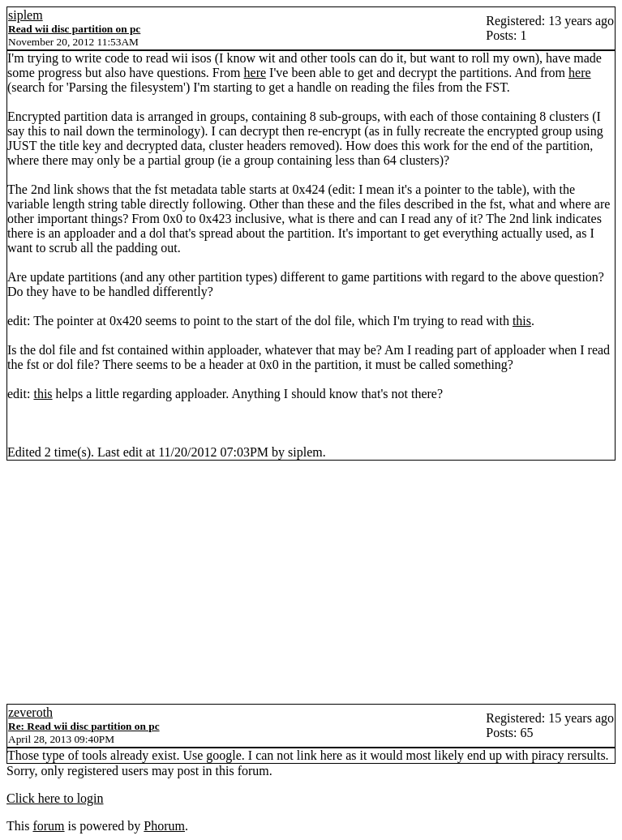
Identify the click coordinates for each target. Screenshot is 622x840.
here (255, 73)
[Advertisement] (311, 582)
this (522, 321)
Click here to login (55, 798)
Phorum (164, 826)
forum (48, 826)
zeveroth (30, 712)
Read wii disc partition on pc (74, 29)
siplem (26, 15)
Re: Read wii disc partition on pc (84, 726)
